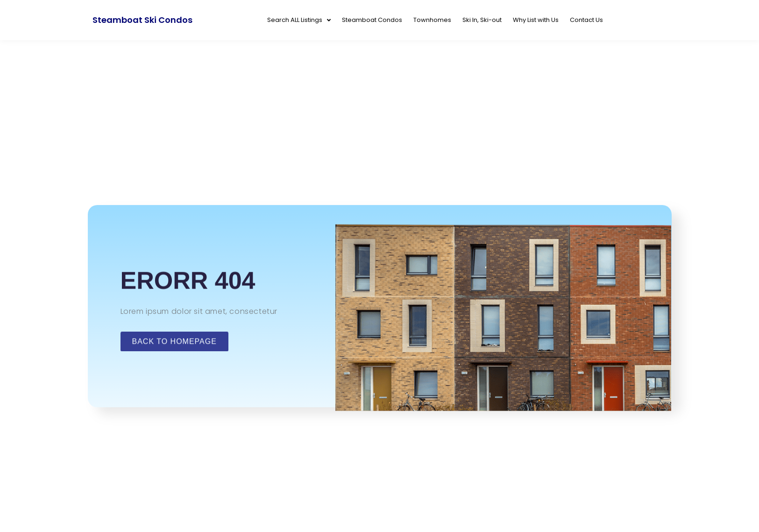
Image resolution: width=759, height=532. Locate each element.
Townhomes (432, 20)
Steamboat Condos (372, 20)
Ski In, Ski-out (482, 20)
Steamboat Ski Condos (142, 20)
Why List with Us (536, 20)
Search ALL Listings (299, 20)
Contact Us (586, 20)
